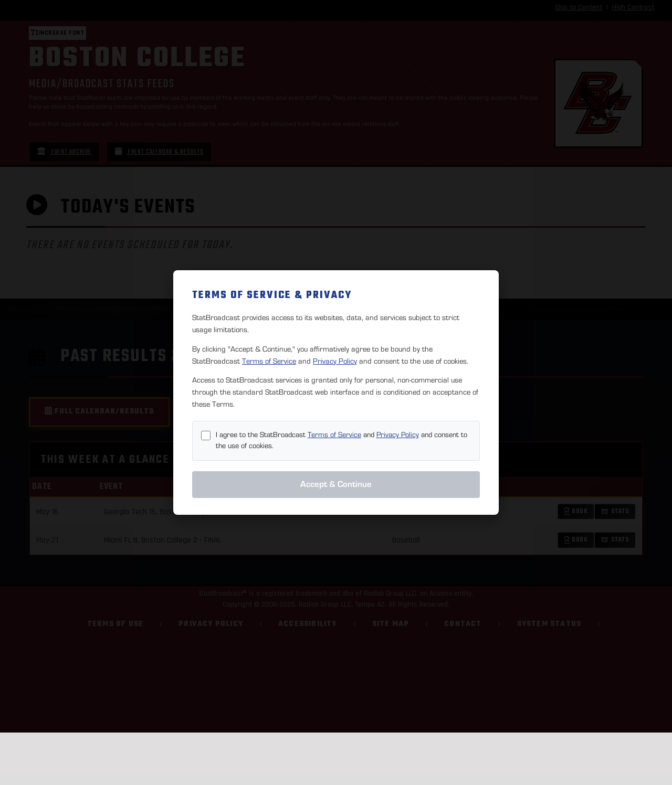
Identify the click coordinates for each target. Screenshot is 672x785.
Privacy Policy (335, 361)
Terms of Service (269, 361)
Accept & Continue (336, 484)
